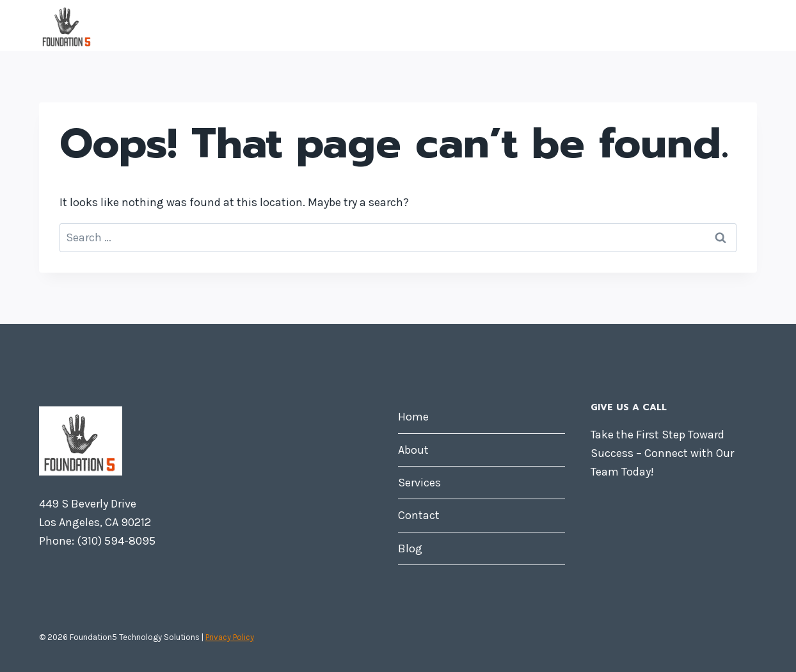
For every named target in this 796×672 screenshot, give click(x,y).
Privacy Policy (230, 637)
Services (581, 26)
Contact (651, 26)
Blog (722, 26)
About (510, 26)
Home (440, 26)
